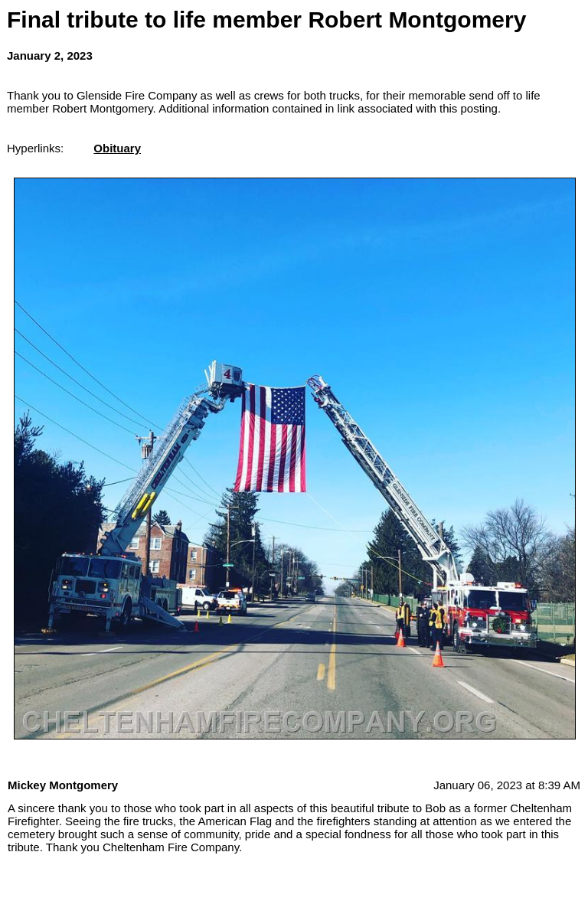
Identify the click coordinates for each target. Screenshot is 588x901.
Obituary (117, 148)
